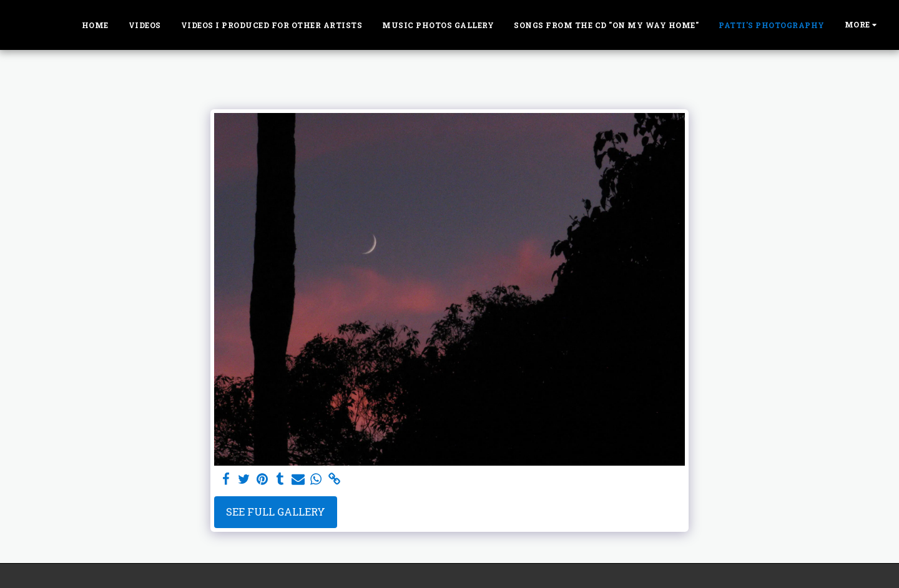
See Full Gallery (276, 512)
